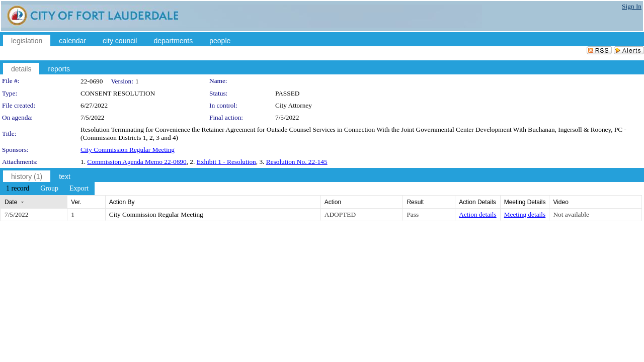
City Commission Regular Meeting (128, 150)
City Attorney (294, 105)
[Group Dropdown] (49, 189)
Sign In (632, 6)
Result (415, 202)
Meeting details (525, 214)
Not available (571, 214)
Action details (477, 214)
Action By (122, 202)
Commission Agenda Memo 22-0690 (137, 162)
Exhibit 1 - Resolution (226, 162)
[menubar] (47, 189)
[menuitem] (18, 189)
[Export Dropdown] (79, 189)
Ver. (76, 202)
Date (11, 202)
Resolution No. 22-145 (297, 162)
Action (333, 202)
